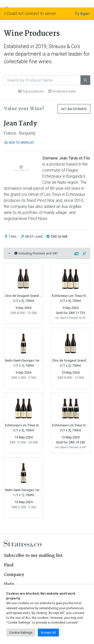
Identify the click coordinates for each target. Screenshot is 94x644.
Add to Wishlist (19, 142)
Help (9, 584)
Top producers (31, 91)
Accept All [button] (48, 633)
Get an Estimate (74, 109)
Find (9, 565)
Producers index (62, 91)
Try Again (82, 14)
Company (14, 575)
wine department (22, 54)
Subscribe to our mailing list (33, 556)
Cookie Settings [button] (21, 633)
